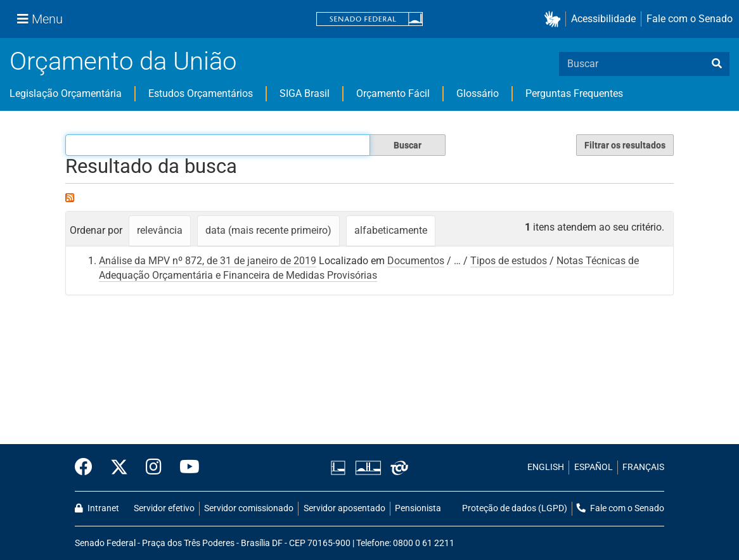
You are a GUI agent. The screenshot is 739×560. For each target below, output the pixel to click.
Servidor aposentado (344, 508)
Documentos (416, 261)
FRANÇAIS (643, 467)
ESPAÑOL (594, 467)
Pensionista (418, 508)
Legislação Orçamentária (66, 93)
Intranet (97, 508)
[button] (555, 19)
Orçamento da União (123, 61)
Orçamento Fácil (393, 93)
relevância (160, 230)
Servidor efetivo (164, 508)
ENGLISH (546, 467)
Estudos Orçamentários (201, 93)
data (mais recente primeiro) (268, 230)
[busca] (717, 64)
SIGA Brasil (305, 93)
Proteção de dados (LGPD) (515, 508)
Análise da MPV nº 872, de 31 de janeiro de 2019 (208, 261)
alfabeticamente (391, 230)
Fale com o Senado (690, 19)
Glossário (478, 93)
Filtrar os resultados (625, 145)
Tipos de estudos (509, 261)
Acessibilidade (603, 19)
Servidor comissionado (249, 508)
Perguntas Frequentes (574, 93)
